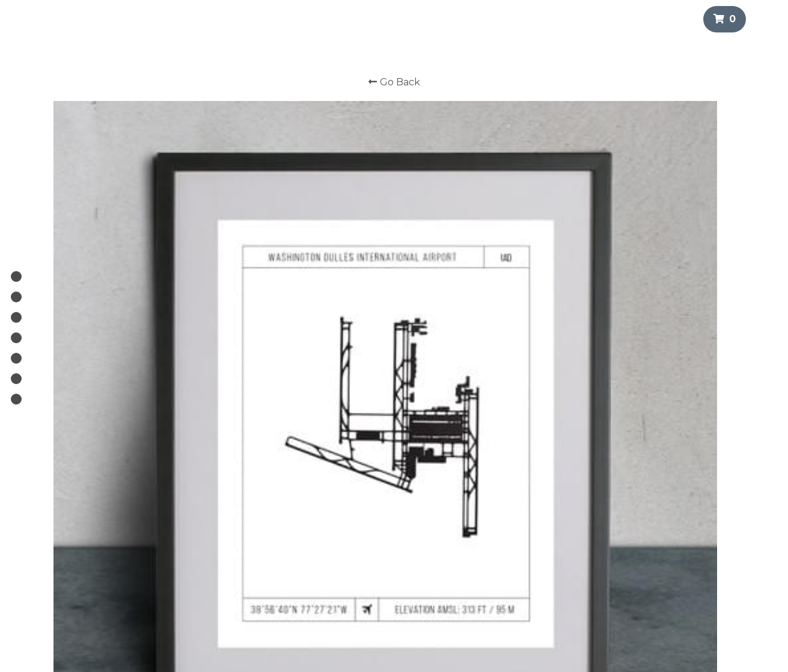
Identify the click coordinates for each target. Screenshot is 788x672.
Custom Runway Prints (362, 533)
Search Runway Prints (359, 545)
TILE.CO (333, 576)
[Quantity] (610, 358)
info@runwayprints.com (495, 533)
